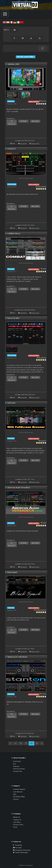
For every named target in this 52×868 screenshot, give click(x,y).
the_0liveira (42, 358)
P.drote (44, 694)
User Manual (18, 792)
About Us (17, 817)
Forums (16, 799)
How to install (35, 143)
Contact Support (19, 789)
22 (31, 743)
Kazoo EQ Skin (13, 318)
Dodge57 (43, 441)
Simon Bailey (42, 186)
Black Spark (12, 572)
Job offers (17, 822)
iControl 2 (11, 149)
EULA (15, 827)
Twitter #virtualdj (20, 852)
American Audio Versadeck (19, 488)
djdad (44, 269)
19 (15, 743)
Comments (23, 143)
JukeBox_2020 (13, 64)
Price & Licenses (19, 769)
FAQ (15, 794)
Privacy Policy (18, 825)
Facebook (18, 845)
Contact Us (17, 820)
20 (21, 743)
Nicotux (44, 101)
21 (26, 743)
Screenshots (18, 771)
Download (17, 761)
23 (37, 743)
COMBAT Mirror (14, 234)
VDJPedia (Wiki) (19, 797)
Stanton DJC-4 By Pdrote (17, 657)
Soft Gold (11, 403)
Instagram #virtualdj (22, 850)
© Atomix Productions (26, 865)
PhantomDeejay (41, 610)
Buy (14, 764)
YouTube (17, 848)
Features (16, 766)
